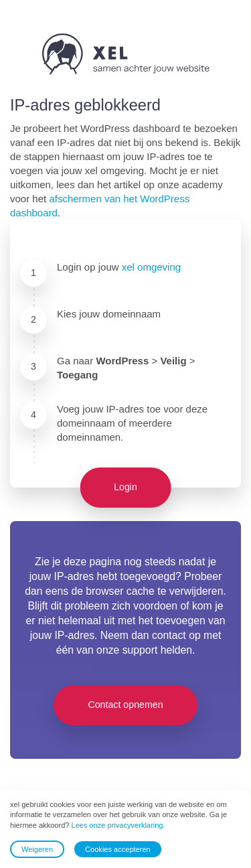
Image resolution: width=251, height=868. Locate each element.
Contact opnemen (125, 705)
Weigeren (37, 849)
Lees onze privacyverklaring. (118, 825)
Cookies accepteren (118, 849)
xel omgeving (151, 267)
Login (125, 487)
